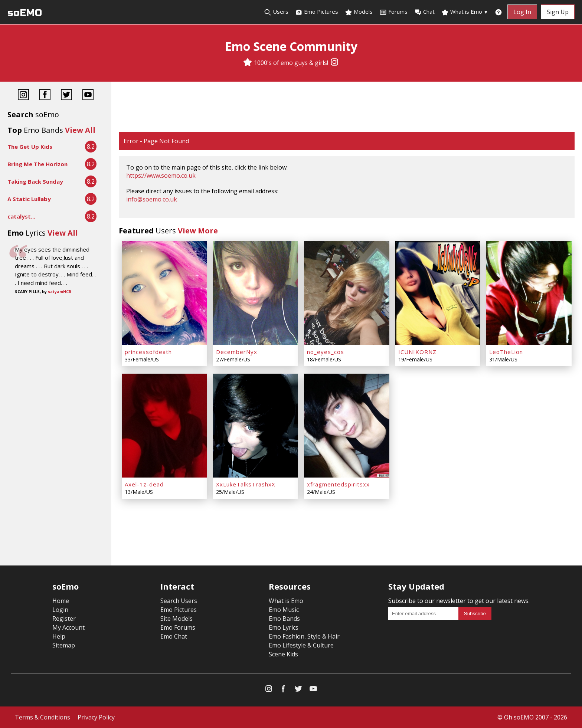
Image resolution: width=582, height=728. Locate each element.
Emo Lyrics (284, 627)
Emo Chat (174, 636)
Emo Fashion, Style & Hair (304, 636)
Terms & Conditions (42, 717)
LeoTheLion (506, 352)
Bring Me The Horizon (37, 164)
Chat (424, 12)
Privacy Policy (96, 717)
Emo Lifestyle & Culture (301, 645)
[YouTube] (88, 96)
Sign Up (558, 12)
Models (359, 12)
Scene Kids (283, 654)
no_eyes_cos (326, 352)
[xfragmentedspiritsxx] (347, 426)
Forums (393, 12)
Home (61, 601)
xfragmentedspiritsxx (338, 484)
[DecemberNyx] (256, 293)
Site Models (176, 619)
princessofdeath (148, 352)
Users (276, 12)
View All (80, 130)
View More (198, 231)
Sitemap (64, 645)
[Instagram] (334, 63)
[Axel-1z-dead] (164, 426)
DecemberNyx (237, 352)
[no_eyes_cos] (347, 293)
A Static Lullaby (29, 199)
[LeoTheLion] (529, 293)
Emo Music (284, 610)
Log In (522, 12)
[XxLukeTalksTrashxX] (256, 426)
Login (60, 610)
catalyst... (21, 216)
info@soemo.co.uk (152, 199)
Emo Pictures (317, 12)
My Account (68, 627)
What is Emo (465, 12)
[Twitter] (66, 96)
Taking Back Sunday (35, 181)
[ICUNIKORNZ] (438, 293)
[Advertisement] (347, 108)
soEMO (25, 13)
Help (59, 636)
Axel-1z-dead (144, 484)
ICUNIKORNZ (417, 352)
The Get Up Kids (30, 147)
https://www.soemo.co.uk (161, 176)
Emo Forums (178, 627)
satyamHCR (60, 292)
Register (64, 619)
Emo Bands (284, 619)
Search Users (179, 601)
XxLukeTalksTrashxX (246, 484)
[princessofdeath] (164, 293)
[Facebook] (45, 96)
